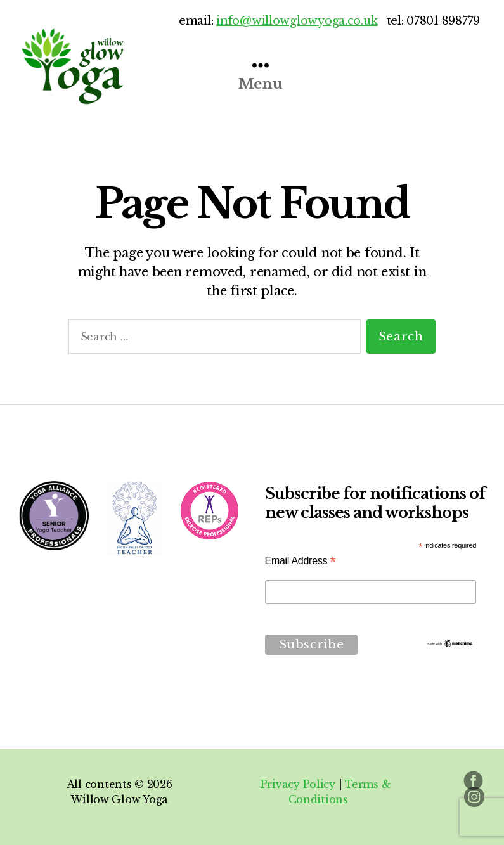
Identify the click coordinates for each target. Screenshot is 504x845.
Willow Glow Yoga (119, 799)
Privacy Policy (298, 784)
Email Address (300, 561)
